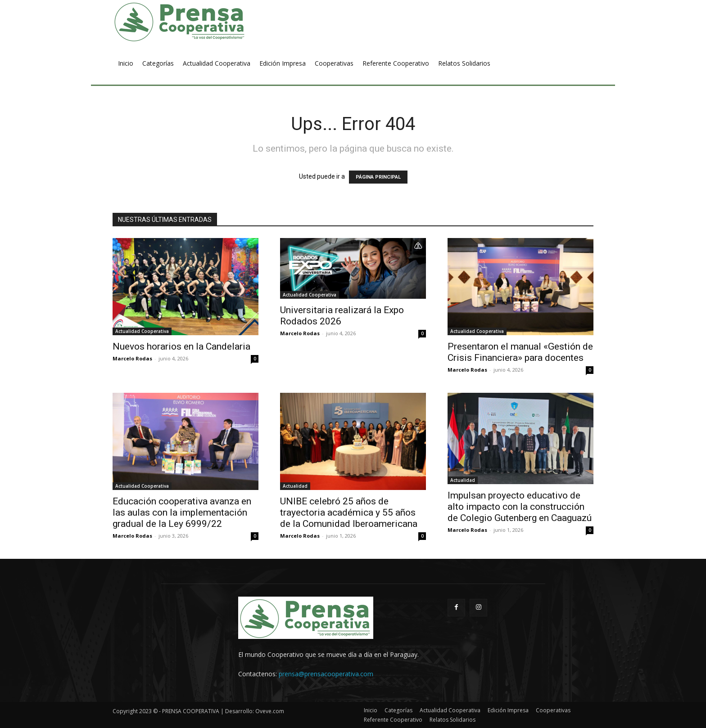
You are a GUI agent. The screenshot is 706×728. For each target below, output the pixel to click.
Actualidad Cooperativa (142, 331)
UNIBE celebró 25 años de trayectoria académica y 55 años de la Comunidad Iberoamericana (349, 512)
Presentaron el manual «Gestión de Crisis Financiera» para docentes (520, 352)
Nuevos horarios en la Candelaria (181, 346)
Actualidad (295, 486)
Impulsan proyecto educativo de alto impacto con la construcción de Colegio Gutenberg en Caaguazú (520, 507)
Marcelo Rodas (132, 358)
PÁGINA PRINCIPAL (378, 177)
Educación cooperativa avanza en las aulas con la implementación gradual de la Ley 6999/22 (182, 512)
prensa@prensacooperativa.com (326, 674)
